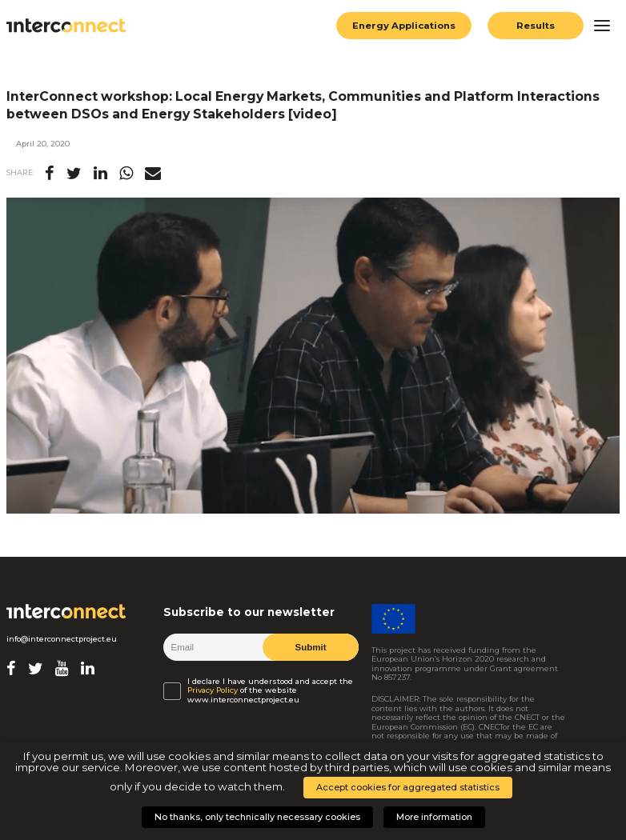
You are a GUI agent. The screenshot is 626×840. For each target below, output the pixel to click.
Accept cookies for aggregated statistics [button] (408, 787)
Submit (311, 647)
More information (434, 817)
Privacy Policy (213, 690)
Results (536, 26)
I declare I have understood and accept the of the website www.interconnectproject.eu (270, 690)
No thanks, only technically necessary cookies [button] (257, 817)
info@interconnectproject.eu (62, 639)
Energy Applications (404, 26)
